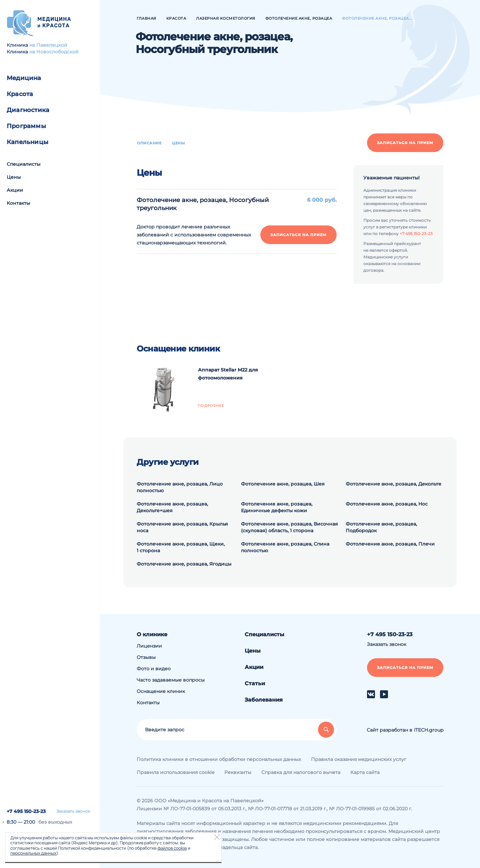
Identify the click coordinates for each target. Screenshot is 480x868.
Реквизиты (238, 772)
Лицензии (149, 646)
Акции (15, 190)
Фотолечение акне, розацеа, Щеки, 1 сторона (181, 547)
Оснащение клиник (161, 691)
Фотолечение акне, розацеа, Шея (283, 484)
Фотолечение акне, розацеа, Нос (387, 504)
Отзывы (146, 657)
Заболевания (264, 700)
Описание (149, 143)
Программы (26, 126)
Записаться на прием (405, 143)
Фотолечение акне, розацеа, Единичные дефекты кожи (277, 507)
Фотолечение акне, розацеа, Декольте (393, 484)
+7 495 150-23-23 (26, 811)
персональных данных (33, 853)
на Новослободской (54, 52)
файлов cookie (172, 848)
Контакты (18, 203)
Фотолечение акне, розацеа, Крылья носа (182, 527)
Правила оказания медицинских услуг (359, 759)
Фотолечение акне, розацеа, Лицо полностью (180, 487)
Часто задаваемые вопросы (171, 680)
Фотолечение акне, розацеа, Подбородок (381, 527)
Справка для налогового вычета (301, 772)
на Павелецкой (48, 45)
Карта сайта (365, 772)
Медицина (24, 78)
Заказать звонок (73, 811)
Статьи (255, 683)
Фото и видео (154, 669)
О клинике (152, 634)
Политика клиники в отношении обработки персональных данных (219, 759)
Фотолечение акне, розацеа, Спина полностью (285, 547)
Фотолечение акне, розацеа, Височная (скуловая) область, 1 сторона (289, 527)
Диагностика (28, 110)
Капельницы (27, 142)
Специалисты (23, 164)
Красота (20, 94)
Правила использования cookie (175, 772)
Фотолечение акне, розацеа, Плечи (390, 544)
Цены (14, 177)
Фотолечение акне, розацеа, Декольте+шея (172, 507)
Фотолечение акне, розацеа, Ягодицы (184, 564)
